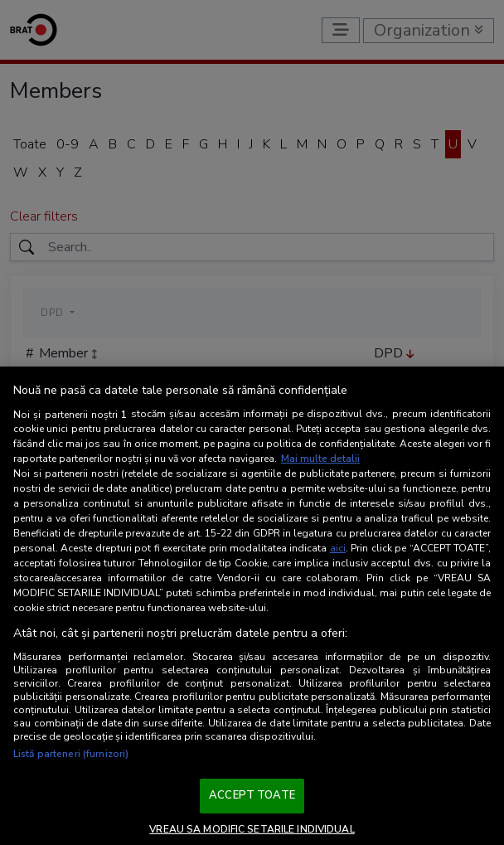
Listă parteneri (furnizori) (71, 754)
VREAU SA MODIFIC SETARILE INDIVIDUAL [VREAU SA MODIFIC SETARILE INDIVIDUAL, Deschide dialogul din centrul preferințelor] (252, 829)
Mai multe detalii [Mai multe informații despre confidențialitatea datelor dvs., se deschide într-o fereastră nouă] (320, 459)
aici (338, 548)
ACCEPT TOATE (252, 795)
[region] (252, 606)
